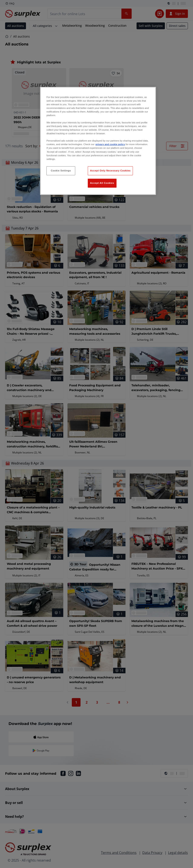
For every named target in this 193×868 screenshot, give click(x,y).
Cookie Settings (61, 171)
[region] (98, 141)
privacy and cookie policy (110, 144)
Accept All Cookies (102, 183)
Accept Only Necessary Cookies (110, 171)
